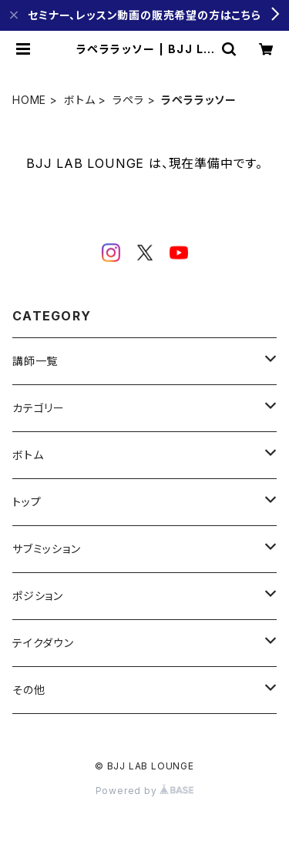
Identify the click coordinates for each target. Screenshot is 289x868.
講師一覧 (35, 361)
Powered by (145, 791)
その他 (29, 690)
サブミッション (47, 549)
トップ (27, 502)
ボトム (79, 100)
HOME (29, 100)
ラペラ (128, 100)
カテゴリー (39, 408)
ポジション (38, 596)
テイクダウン (43, 643)
